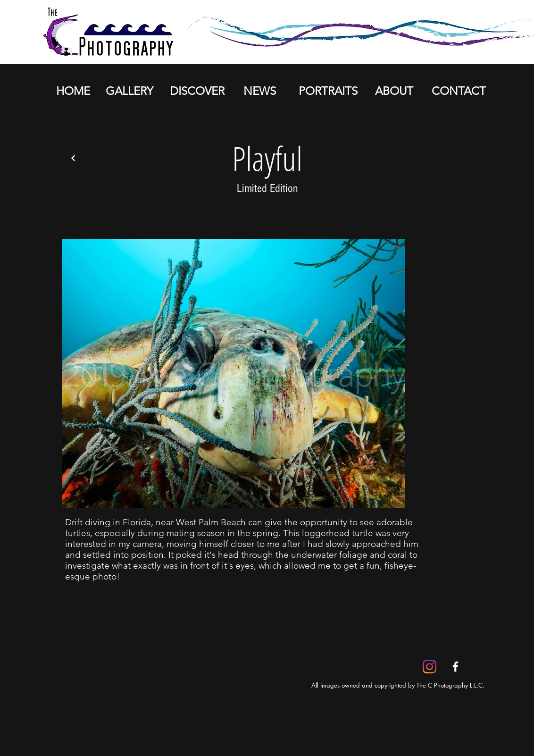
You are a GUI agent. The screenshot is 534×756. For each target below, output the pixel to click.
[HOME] (73, 91)
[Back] (73, 158)
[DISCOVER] (197, 91)
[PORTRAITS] (328, 91)
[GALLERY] (129, 91)
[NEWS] (259, 91)
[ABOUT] (394, 91)
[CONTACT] (459, 91)
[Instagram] (430, 667)
